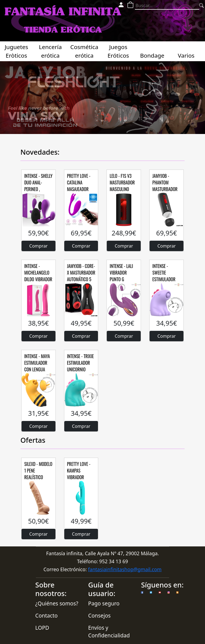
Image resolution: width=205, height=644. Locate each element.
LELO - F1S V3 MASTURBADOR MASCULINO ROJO (122, 186)
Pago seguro (104, 603)
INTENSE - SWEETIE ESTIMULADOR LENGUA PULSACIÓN (164, 279)
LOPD (42, 628)
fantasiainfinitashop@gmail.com (125, 569)
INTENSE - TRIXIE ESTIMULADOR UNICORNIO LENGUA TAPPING (81, 366)
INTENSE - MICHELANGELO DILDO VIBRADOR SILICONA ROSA (38, 276)
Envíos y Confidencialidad (109, 632)
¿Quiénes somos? (57, 603)
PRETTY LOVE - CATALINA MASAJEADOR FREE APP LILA (79, 186)
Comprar (38, 246)
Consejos (99, 615)
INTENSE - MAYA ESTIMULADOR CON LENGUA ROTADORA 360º (38, 366)
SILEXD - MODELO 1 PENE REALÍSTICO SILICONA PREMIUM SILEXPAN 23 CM (38, 481)
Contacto (46, 615)
